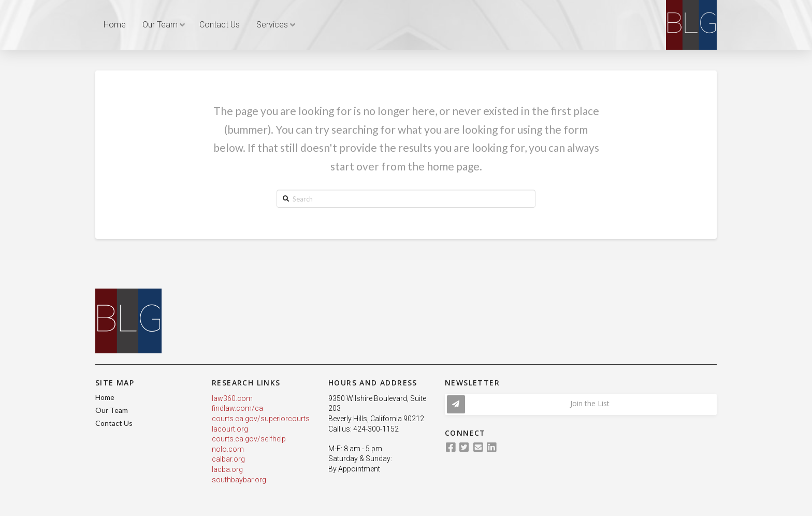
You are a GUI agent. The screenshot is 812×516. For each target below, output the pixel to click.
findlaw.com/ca (237, 408)
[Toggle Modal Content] (581, 404)
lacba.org (227, 469)
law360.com (232, 398)
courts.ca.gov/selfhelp (249, 439)
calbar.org (228, 459)
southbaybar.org (239, 480)
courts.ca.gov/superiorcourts (261, 419)
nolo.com (228, 449)
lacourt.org (230, 429)
